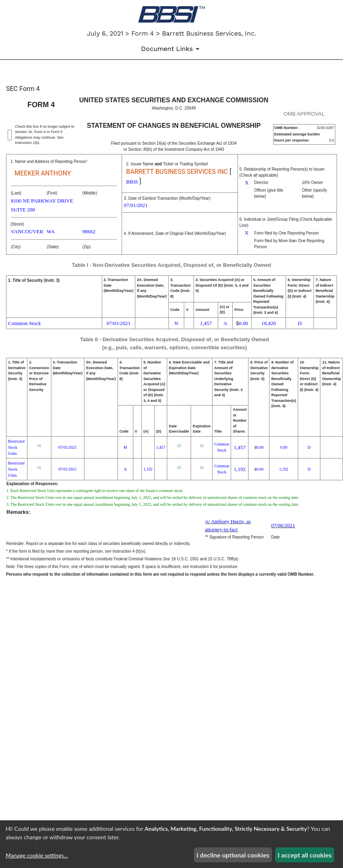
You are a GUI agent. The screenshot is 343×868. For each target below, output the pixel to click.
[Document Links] (172, 49)
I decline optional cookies (233, 855)
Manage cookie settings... (37, 855)
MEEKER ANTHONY (43, 173)
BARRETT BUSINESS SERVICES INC (177, 172)
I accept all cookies (304, 855)
